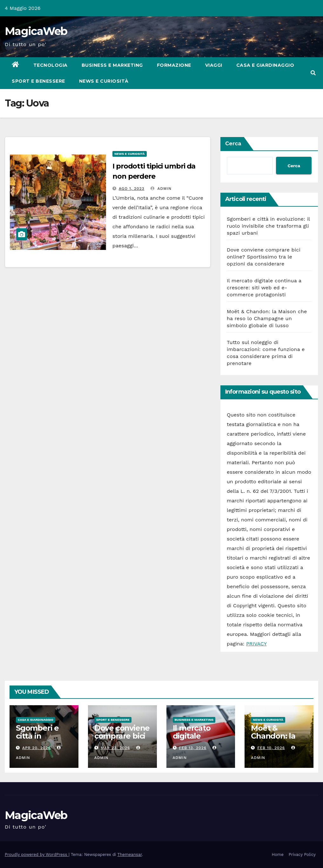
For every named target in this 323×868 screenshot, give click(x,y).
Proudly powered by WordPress (37, 854)
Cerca (233, 143)
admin (161, 189)
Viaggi (214, 65)
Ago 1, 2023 (132, 189)
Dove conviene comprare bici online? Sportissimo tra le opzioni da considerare (264, 257)
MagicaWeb (36, 31)
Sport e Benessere (38, 81)
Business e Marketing (112, 65)
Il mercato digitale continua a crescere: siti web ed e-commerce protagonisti (264, 288)
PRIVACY (256, 644)
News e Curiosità (104, 81)
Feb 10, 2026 (271, 748)
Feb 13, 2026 (193, 748)
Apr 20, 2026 (37, 748)
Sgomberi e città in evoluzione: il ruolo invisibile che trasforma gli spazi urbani (268, 226)
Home (278, 854)
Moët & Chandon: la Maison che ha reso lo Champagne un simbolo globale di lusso (267, 318)
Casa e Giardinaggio (265, 65)
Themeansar (130, 854)
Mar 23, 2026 (115, 748)
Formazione (174, 65)
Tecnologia (50, 65)
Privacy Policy (302, 854)
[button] (313, 73)
